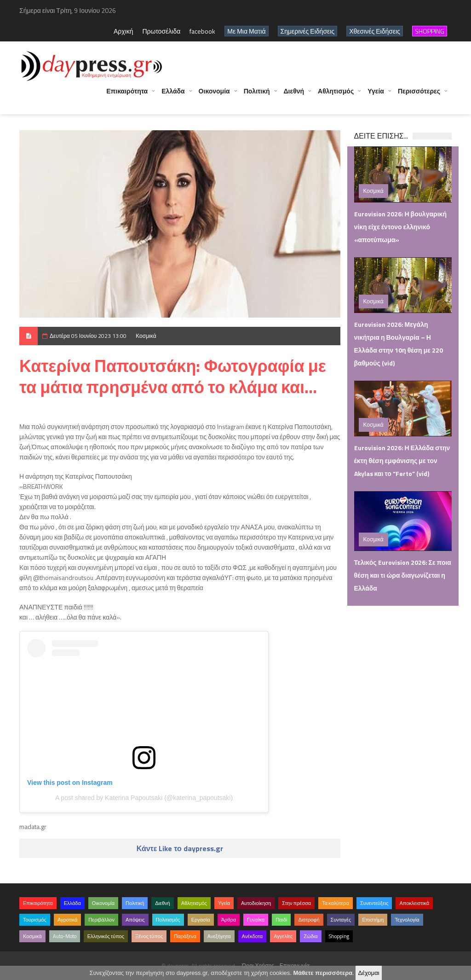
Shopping (339, 936)
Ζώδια (310, 936)
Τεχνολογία (407, 920)
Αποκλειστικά (414, 903)
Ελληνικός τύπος (106, 936)
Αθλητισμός (336, 96)
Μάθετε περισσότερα (323, 973)
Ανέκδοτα (253, 936)
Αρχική (123, 31)
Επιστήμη (373, 920)
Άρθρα (229, 920)
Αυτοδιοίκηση (256, 903)
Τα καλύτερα (336, 903)
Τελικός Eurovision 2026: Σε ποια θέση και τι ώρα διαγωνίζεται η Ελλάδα (403, 575)
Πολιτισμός (168, 920)
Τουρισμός (35, 920)
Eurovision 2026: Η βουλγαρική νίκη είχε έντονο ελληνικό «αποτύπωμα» (400, 227)
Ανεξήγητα (219, 936)
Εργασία (201, 920)
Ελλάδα (173, 96)
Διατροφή (309, 920)
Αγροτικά (67, 920)
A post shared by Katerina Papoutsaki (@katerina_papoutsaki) (144, 798)
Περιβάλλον (101, 920)
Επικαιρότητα (127, 96)
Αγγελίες (283, 936)
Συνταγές (341, 920)
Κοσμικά (146, 336)
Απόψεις (135, 920)
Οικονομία (214, 96)
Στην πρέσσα (296, 903)
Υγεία (376, 96)
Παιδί (281, 920)
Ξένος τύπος (149, 936)
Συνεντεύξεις (374, 903)
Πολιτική (257, 96)
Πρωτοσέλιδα (161, 31)
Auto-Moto (65, 936)
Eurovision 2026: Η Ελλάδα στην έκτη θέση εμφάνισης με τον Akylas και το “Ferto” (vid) (402, 461)
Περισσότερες (419, 96)
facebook (202, 31)
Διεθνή (294, 96)
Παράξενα (185, 936)
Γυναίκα (256, 920)
